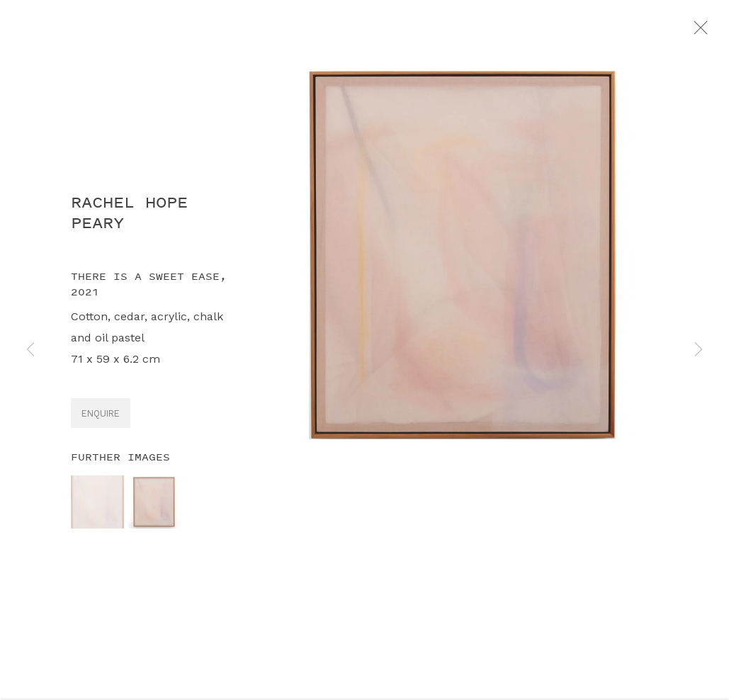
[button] (97, 508)
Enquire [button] (101, 419)
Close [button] (711, 32)
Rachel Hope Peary (129, 219)
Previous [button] (30, 350)
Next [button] (699, 350)
